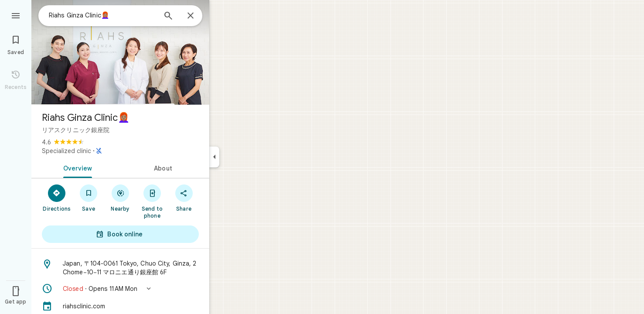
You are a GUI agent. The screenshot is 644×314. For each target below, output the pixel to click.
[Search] (168, 17)
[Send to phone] (152, 201)
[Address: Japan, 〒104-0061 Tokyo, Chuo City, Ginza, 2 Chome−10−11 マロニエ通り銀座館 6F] (120, 268)
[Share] (184, 198)
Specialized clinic (66, 151)
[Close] (191, 16)
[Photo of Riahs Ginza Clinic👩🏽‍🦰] (120, 52)
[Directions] (57, 198)
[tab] (76, 167)
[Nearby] (121, 198)
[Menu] (16, 15)
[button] (120, 289)
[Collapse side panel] (214, 157)
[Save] (89, 198)
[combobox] (102, 15)
